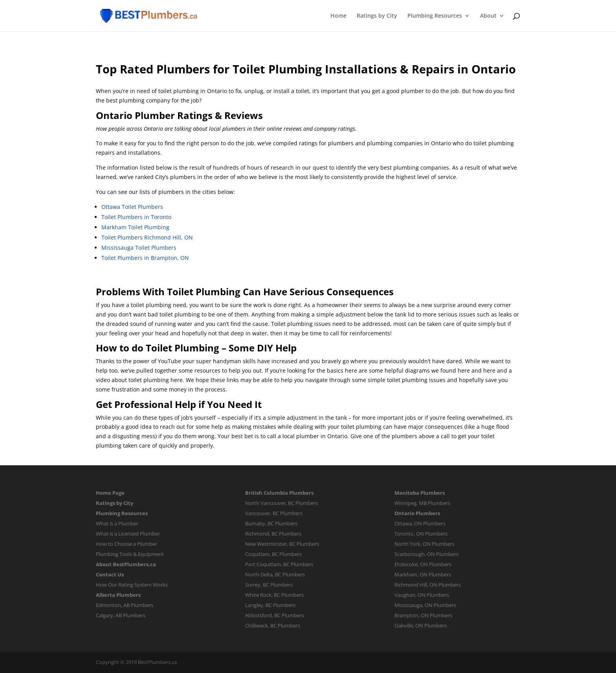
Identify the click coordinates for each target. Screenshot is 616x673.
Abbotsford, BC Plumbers (275, 615)
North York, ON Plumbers (424, 544)
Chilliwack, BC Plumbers (273, 625)
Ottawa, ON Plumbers (420, 523)
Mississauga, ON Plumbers (425, 605)
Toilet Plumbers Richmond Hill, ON (147, 237)
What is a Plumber (117, 523)
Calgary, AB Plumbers (121, 615)
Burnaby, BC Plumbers (271, 523)
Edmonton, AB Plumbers (125, 605)
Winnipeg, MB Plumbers (422, 503)
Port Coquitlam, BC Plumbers (279, 564)
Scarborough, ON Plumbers (426, 554)
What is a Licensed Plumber (128, 534)
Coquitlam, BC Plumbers (273, 554)
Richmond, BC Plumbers (273, 534)
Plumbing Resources (435, 16)
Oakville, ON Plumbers (421, 625)
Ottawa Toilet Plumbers (132, 207)
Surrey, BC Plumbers (269, 585)
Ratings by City (377, 16)
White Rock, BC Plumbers (274, 595)
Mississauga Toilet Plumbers (139, 248)
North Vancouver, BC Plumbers (281, 503)
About (488, 16)
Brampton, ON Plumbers (423, 615)
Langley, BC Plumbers (270, 605)
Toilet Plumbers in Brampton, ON (145, 258)
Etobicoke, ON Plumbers (423, 564)
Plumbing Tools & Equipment (130, 554)
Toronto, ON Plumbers (421, 534)
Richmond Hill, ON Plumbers (428, 585)
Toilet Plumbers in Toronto (136, 217)
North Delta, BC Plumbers (275, 574)
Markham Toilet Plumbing (135, 227)
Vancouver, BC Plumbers (274, 513)
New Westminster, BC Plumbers (282, 544)
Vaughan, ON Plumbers (422, 595)
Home (338, 16)
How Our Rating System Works (132, 585)
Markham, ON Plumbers (423, 574)
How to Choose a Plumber (126, 544)
